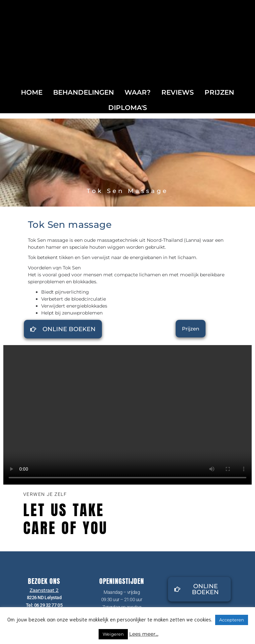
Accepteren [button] (232, 620)
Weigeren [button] (113, 634)
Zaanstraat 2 (44, 590)
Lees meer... (144, 634)
